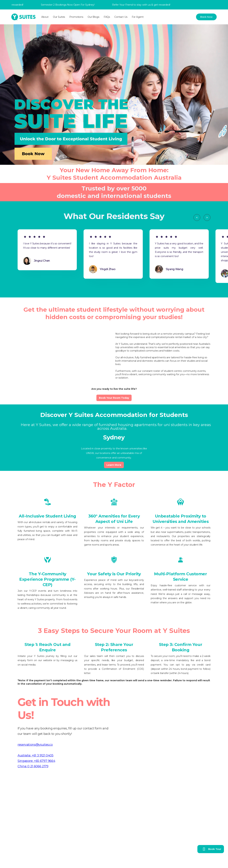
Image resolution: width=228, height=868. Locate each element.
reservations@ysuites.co (35, 745)
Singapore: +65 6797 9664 (36, 761)
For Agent (138, 17)
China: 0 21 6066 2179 (33, 766)
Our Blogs (93, 17)
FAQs (107, 17)
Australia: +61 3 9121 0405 (36, 755)
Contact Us (121, 17)
